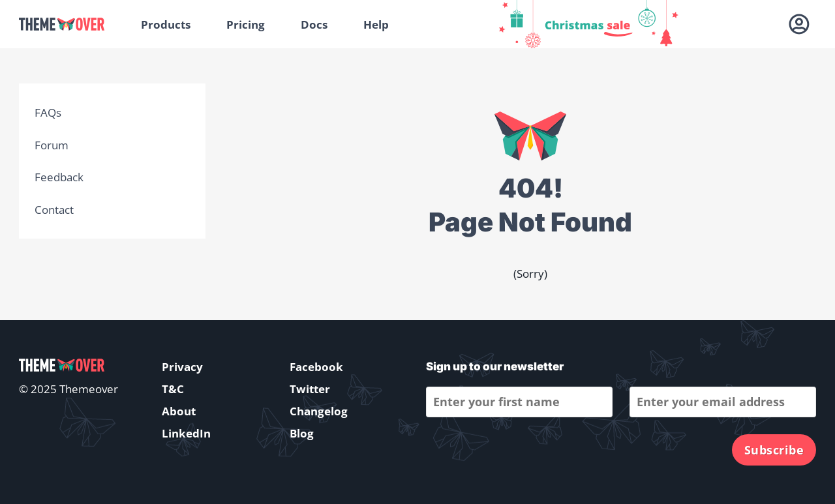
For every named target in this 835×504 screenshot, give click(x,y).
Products (166, 24)
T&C (173, 389)
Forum (52, 145)
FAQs (48, 112)
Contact (54, 210)
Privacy (182, 367)
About (179, 411)
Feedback (59, 177)
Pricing (246, 24)
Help (376, 24)
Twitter (310, 389)
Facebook (316, 367)
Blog (302, 433)
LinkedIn (186, 433)
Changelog (319, 411)
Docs (314, 24)
